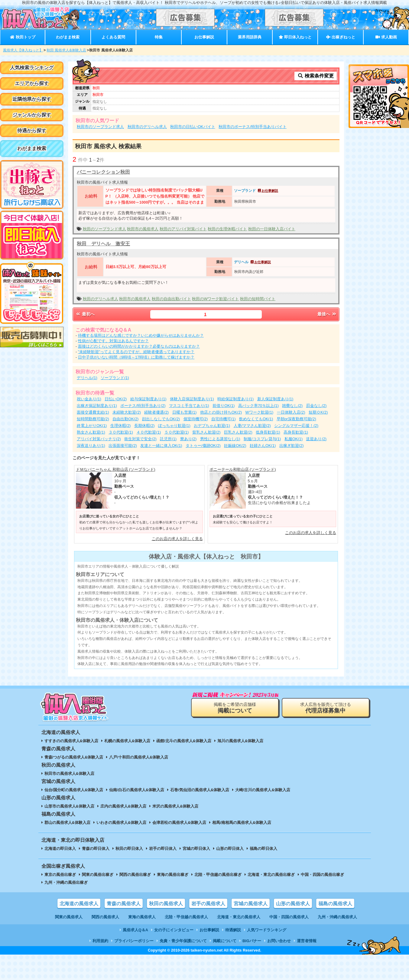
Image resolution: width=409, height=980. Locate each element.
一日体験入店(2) (291, 412)
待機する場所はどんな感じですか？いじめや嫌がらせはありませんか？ (141, 335)
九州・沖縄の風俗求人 (337, 917)
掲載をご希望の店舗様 (235, 708)
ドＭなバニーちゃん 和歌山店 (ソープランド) (116, 469)
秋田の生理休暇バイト (227, 229)
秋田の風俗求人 (166, 904)
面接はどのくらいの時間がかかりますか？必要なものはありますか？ (139, 346)
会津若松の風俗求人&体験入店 (179, 823)
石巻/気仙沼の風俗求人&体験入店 (200, 790)
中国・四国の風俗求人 (289, 917)
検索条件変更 (316, 76)
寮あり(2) (188, 439)
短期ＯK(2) (318, 412)
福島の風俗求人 (335, 904)
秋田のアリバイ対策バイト (183, 229)
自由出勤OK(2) (125, 419)
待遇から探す (32, 131)
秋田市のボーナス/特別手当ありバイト (253, 127)
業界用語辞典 (250, 37)
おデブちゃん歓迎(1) (212, 426)
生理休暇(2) (121, 426)
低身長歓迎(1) (268, 432)
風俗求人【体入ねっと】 (23, 50)
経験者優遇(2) (156, 412)
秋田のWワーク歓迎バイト (215, 299)
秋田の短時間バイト (258, 299)
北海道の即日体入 (60, 849)
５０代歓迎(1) (177, 432)
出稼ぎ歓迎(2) (292, 446)
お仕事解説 (204, 37)
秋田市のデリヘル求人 (147, 127)
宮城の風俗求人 (251, 904)
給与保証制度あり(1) (148, 399)
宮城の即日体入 (196, 849)
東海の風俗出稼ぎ (173, 875)
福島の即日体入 (263, 849)
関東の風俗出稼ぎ (98, 875)
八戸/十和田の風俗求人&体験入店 (139, 757)
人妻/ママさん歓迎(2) (252, 426)
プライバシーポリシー (134, 941)
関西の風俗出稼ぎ (135, 875)
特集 (159, 37)
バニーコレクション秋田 (103, 172)
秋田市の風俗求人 (143, 229)
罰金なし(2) (316, 406)
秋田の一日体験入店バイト (272, 229)
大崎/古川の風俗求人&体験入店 (263, 790)
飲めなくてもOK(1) (256, 419)
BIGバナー (252, 941)
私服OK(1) (294, 439)
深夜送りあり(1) (91, 446)
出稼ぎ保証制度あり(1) (97, 406)
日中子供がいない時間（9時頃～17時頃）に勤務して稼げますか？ (136, 357)
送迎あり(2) (316, 439)
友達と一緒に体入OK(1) (161, 446)
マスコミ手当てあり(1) (189, 406)
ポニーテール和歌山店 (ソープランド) (243, 469)
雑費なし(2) (292, 406)
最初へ (85, 314)
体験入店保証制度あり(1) (192, 399)
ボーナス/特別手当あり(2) (143, 406)
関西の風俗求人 (105, 917)
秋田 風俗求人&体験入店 (66, 50)
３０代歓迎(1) (121, 432)
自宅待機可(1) (224, 419)
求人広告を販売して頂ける (326, 708)
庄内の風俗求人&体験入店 (123, 806)
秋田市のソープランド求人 (100, 127)
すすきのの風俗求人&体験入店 (71, 741)
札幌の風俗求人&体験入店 (127, 741)
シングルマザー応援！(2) (296, 426)
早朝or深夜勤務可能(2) (296, 419)
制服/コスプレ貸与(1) (262, 439)
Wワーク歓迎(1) (260, 412)
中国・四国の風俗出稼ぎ (322, 875)
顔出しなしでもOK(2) (161, 419)
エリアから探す (32, 83)
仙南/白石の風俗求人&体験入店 (137, 790)
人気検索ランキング (32, 68)
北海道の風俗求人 (79, 904)
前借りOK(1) (224, 406)
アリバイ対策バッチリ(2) (99, 439)
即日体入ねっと (295, 37)
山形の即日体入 (230, 849)
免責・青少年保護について (183, 941)
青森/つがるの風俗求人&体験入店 (74, 757)
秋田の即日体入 (129, 849)
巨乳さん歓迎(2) (238, 432)
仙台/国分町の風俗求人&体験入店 (74, 790)
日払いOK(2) (116, 399)
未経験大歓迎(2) (127, 412)
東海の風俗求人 (142, 917)
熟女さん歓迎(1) (91, 432)
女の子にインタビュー (174, 930)
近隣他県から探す (32, 99)
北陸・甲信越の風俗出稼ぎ (218, 875)
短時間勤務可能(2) (93, 419)
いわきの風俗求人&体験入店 (121, 823)
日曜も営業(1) (185, 412)
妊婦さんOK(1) (263, 446)
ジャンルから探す (32, 115)
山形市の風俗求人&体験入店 (69, 806)
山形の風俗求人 (293, 904)
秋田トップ (23, 37)
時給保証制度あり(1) (235, 399)
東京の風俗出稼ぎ (60, 875)
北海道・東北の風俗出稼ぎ (271, 875)
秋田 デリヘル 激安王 (103, 244)
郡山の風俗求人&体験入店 (67, 823)
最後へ (327, 314)
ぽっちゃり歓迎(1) (174, 426)
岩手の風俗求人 (208, 904)
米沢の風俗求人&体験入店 (175, 806)
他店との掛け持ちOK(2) (221, 412)
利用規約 (100, 941)
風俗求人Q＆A (135, 930)
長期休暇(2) (144, 426)
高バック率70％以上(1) (258, 406)
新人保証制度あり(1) (275, 399)
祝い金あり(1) (89, 399)
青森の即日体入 (96, 849)
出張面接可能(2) (123, 446)
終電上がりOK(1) (92, 426)
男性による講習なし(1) (220, 439)
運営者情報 (307, 941)
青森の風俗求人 (124, 904)
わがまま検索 (68, 37)
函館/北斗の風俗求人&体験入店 (184, 741)
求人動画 (386, 37)
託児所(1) (168, 439)
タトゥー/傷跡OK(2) (203, 446)
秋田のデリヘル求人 (101, 299)
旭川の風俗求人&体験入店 (240, 741)
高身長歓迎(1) (296, 432)
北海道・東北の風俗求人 (239, 917)
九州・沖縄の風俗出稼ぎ (66, 882)
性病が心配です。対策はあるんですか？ (113, 341)
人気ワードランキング (267, 930)
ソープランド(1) (115, 378)
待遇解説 (233, 930)
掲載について (225, 941)
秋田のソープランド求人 (104, 229)
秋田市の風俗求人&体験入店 (69, 774)
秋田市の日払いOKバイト (193, 127)
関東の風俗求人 (69, 917)
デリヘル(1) (87, 378)
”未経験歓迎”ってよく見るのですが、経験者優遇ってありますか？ (136, 352)
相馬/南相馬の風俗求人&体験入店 (242, 823)
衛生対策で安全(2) (140, 439)
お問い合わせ (279, 941)
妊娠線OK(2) (235, 446)
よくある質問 (113, 37)
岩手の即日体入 (163, 849)
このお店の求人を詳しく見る (177, 539)
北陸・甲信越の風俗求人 (186, 917)
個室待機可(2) (196, 419)
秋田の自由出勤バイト (171, 299)
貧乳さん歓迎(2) (206, 432)
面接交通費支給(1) (93, 412)
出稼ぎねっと (341, 37)
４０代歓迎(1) (149, 432)
